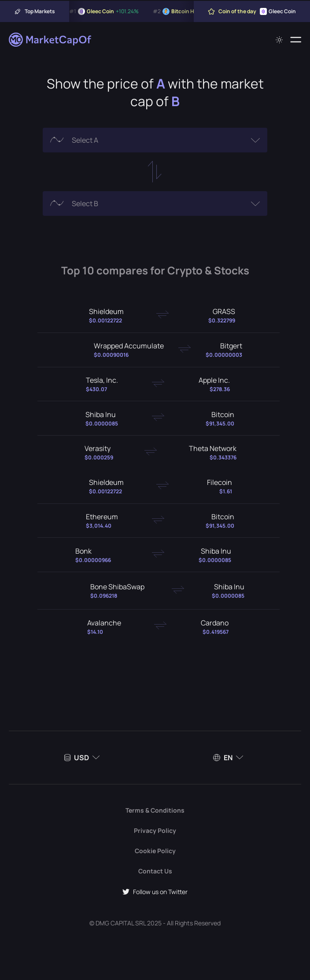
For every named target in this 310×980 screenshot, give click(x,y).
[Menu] (296, 40)
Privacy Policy (155, 830)
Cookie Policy (155, 851)
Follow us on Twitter (155, 892)
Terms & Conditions (155, 810)
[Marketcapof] (51, 40)
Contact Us (155, 871)
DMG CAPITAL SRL (121, 923)
